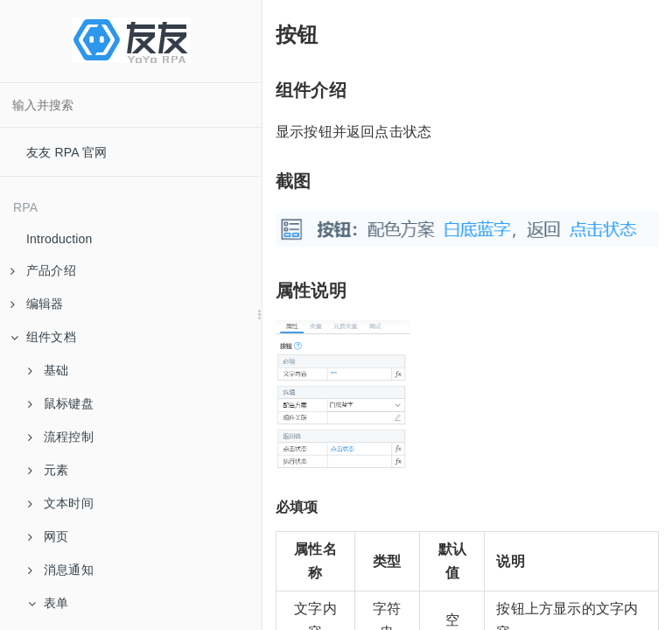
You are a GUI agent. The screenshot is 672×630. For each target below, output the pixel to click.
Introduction (59, 239)
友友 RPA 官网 (67, 152)
